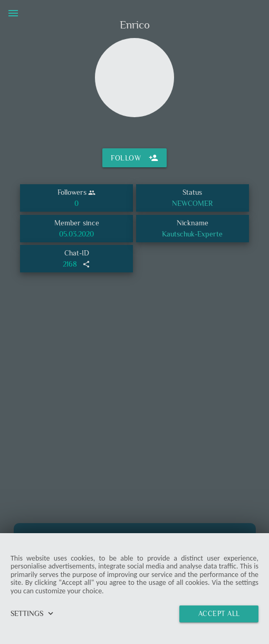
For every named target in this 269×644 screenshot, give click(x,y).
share (86, 264)
